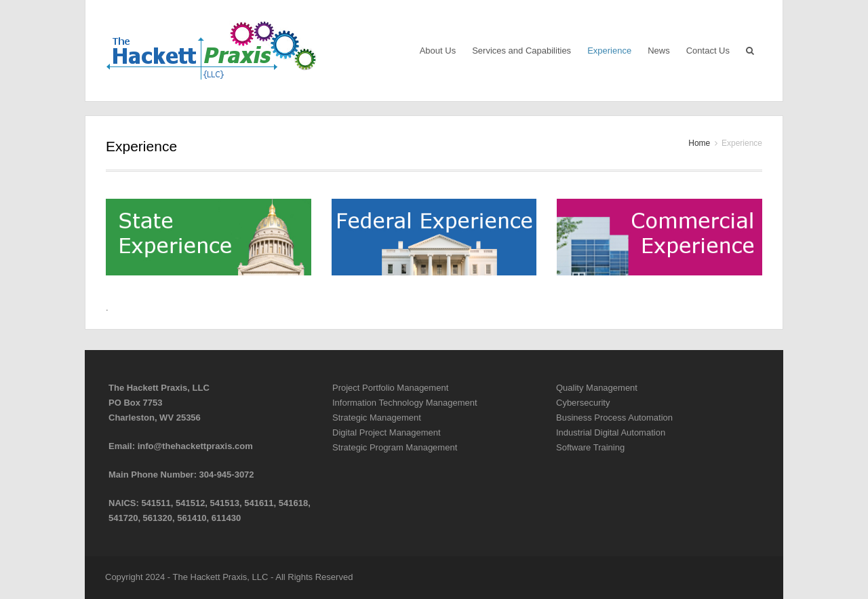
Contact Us (708, 51)
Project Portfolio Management (390, 388)
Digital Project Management (387, 432)
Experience (609, 51)
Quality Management (597, 388)
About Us (438, 51)
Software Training (590, 447)
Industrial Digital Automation (611, 432)
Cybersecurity (583, 403)
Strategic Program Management (395, 447)
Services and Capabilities (521, 51)
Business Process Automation (614, 418)
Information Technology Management (405, 403)
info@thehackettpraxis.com (195, 446)
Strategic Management (377, 418)
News (659, 51)
